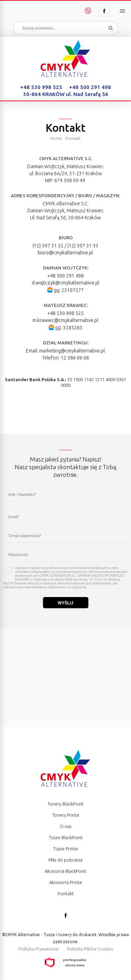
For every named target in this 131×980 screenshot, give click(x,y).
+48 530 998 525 (41, 87)
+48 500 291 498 (90, 87)
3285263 (73, 328)
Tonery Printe (66, 815)
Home (56, 138)
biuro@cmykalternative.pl (65, 253)
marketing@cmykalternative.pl (72, 351)
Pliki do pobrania (65, 860)
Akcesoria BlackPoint (65, 871)
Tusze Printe (65, 849)
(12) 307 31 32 (48, 246)
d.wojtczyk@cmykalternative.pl (66, 283)
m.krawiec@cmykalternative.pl (65, 320)
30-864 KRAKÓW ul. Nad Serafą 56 (66, 94)
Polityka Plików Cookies (90, 949)
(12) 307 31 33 (83, 246)
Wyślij (65, 603)
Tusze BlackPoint (66, 837)
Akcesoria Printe (66, 882)
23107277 (73, 290)
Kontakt (66, 893)
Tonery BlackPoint (65, 804)
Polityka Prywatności (39, 949)
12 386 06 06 (75, 358)
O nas (65, 826)
